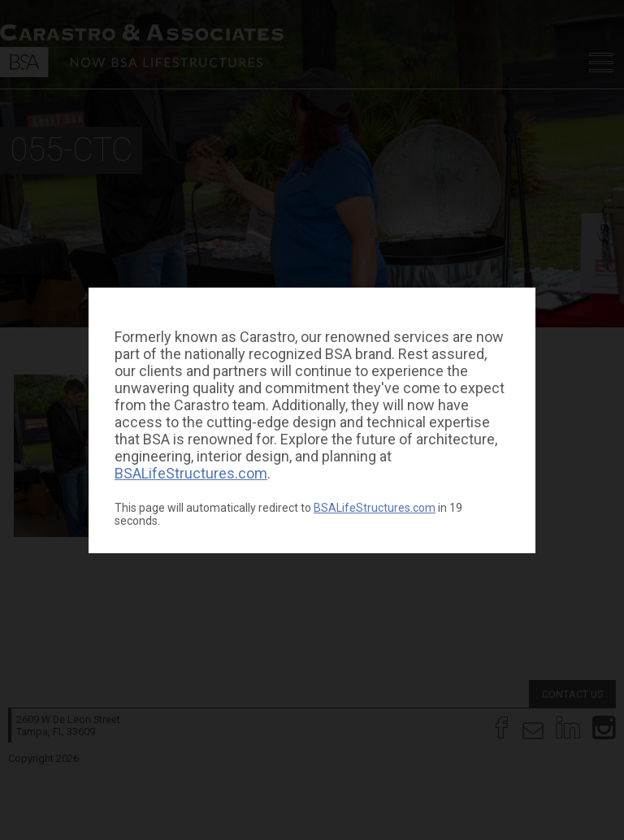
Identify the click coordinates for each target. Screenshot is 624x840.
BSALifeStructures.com (191, 473)
